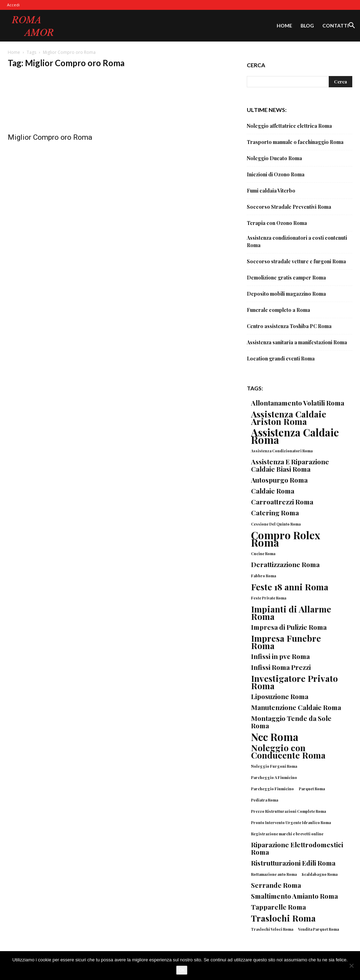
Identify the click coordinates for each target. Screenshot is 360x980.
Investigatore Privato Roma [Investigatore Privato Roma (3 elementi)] (294, 682)
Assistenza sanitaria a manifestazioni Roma (297, 342)
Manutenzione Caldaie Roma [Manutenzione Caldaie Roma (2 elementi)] (296, 707)
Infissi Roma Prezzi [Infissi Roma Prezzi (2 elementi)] (281, 667)
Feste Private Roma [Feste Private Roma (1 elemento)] (269, 598)
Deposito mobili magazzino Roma (286, 294)
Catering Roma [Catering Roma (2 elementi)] (275, 513)
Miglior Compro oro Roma (50, 137)
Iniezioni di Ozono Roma (276, 174)
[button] (352, 26)
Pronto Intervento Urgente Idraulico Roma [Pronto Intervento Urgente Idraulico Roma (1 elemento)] (291, 822)
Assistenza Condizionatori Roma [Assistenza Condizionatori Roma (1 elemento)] (282, 451)
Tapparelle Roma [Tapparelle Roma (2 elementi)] (278, 907)
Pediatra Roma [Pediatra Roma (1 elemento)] (265, 800)
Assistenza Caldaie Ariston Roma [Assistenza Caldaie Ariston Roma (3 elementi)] (289, 417)
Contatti (336, 26)
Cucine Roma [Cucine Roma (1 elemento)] (263, 554)
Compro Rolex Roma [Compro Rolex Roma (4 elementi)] (286, 539)
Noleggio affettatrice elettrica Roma (289, 126)
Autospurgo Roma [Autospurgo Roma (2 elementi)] (279, 480)
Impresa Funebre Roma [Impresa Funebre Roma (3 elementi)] (286, 642)
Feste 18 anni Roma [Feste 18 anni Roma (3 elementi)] (290, 587)
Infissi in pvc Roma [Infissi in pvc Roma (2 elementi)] (280, 656)
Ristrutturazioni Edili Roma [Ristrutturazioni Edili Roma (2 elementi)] (293, 863)
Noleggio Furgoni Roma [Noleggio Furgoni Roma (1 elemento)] (274, 766)
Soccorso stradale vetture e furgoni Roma (296, 261)
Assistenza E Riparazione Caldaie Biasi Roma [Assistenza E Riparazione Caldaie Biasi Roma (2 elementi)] (290, 465)
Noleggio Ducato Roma (274, 158)
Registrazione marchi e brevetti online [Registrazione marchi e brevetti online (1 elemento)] (287, 834)
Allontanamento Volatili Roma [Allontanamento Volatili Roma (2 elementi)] (298, 403)
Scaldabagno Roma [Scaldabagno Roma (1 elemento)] (320, 874)
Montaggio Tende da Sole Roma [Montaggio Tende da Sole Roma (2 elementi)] (291, 722)
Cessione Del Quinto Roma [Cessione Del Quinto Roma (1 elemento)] (276, 524)
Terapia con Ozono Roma (277, 223)
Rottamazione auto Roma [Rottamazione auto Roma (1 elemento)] (274, 874)
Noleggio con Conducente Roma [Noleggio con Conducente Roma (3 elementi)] (288, 751)
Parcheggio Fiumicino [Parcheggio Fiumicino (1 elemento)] (272, 789)
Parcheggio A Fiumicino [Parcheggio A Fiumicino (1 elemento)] (274, 777)
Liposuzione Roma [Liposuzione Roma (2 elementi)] (280, 696)
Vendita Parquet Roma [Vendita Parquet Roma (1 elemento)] (319, 929)
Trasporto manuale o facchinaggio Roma (295, 142)
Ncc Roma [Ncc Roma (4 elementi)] (275, 737)
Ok (182, 970)
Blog (307, 26)
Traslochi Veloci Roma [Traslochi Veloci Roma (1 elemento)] (272, 929)
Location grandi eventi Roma (281, 359)
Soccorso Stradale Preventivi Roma (289, 207)
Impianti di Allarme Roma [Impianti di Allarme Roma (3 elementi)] (291, 612)
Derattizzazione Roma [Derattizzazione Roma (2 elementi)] (285, 564)
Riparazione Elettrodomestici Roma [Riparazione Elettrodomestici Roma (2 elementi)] (297, 848)
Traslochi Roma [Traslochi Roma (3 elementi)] (283, 918)
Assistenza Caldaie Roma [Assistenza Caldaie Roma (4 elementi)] (295, 436)
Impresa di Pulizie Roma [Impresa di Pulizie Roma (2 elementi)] (289, 627)
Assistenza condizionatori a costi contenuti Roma (297, 241)
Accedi (13, 5)
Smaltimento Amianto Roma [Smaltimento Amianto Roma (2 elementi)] (294, 896)
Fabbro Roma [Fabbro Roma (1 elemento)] (263, 576)
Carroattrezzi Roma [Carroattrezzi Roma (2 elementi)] (282, 502)
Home (284, 26)
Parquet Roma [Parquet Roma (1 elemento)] (312, 789)
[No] (351, 966)
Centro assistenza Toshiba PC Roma (289, 326)
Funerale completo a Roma (278, 310)
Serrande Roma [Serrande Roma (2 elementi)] (276, 885)
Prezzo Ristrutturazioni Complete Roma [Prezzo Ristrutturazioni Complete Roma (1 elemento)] (288, 811)
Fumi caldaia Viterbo (271, 191)
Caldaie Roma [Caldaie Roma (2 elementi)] (273, 491)
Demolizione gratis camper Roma (286, 278)
